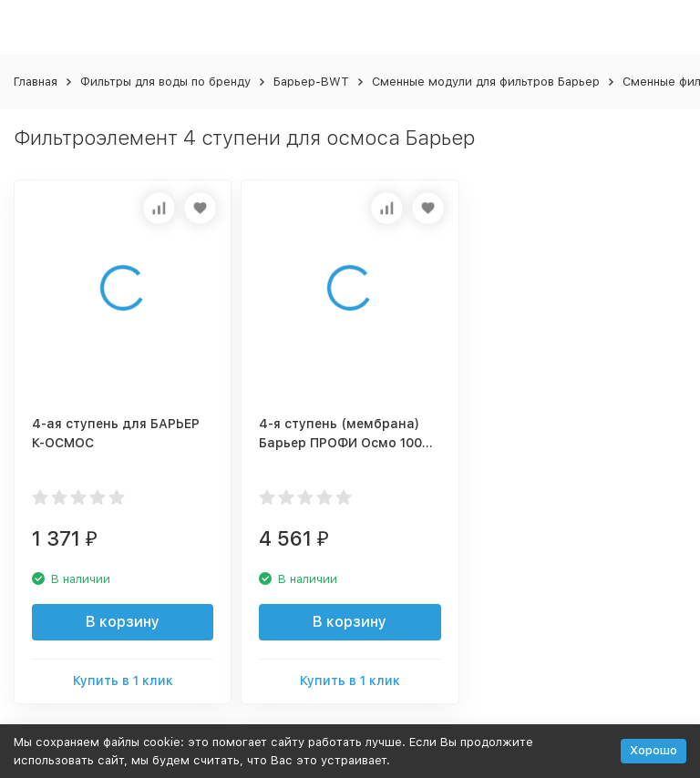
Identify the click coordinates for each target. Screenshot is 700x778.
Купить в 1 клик (123, 681)
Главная (36, 82)
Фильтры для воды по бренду (165, 82)
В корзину (123, 622)
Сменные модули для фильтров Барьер (486, 82)
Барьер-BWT (311, 82)
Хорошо (654, 750)
